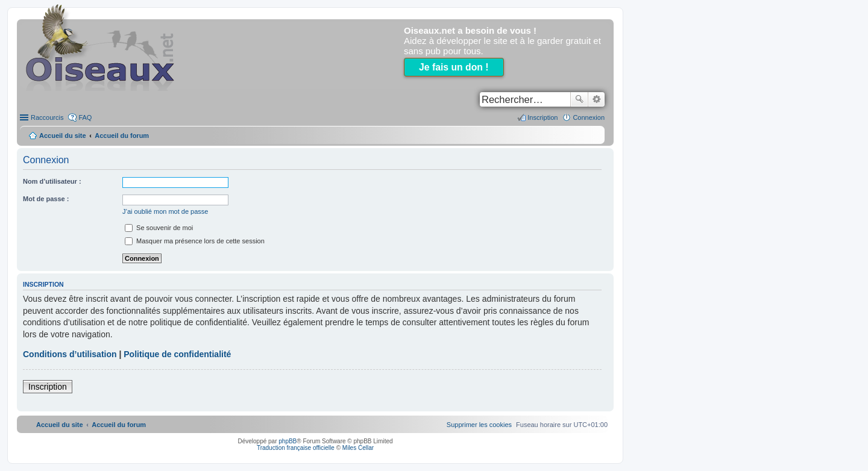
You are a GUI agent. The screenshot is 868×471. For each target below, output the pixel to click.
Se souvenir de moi (159, 228)
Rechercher (579, 99)
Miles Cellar (358, 448)
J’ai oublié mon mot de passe (165, 211)
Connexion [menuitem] (589, 117)
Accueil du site (63, 136)
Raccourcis (47, 117)
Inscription (48, 387)
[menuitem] (479, 425)
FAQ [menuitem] (85, 117)
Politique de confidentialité (177, 354)
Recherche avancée (596, 99)
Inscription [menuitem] (542, 117)
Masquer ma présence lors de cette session (195, 241)
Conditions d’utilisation (70, 354)
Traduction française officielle (296, 448)
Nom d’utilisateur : (52, 181)
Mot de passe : (46, 199)
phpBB (288, 441)
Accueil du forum (122, 136)
